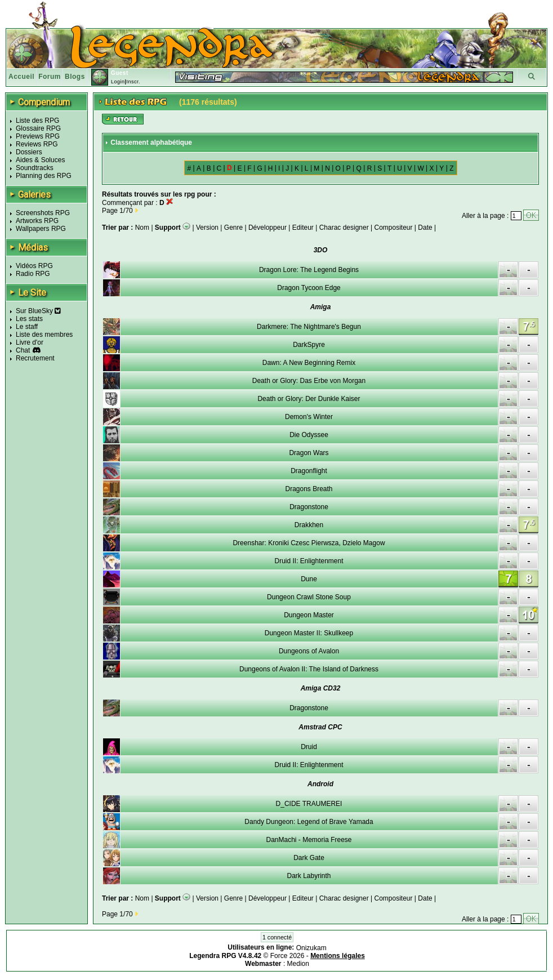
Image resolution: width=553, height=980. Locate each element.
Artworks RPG (37, 221)
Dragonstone (309, 507)
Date (425, 228)
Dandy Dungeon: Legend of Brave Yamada (309, 822)
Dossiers (29, 152)
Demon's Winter (309, 417)
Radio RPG (33, 274)
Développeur (267, 228)
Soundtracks (35, 168)
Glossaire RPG (38, 128)
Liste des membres (44, 335)
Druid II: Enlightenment (309, 561)
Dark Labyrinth (309, 876)
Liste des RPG (37, 121)
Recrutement (35, 358)
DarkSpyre (309, 345)
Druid (309, 747)
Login (118, 82)
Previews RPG (38, 136)
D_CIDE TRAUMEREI (309, 804)
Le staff (27, 327)
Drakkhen (309, 525)
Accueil (21, 77)
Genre (233, 228)
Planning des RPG (44, 176)
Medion (298, 964)
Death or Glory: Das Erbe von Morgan (309, 381)
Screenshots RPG (43, 213)
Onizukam (311, 948)
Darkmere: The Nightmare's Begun (309, 327)
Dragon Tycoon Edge (309, 288)
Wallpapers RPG (41, 229)
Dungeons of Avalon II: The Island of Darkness (309, 669)
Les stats (29, 319)
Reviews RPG (37, 144)
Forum (50, 77)
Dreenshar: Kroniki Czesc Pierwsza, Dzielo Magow (309, 543)
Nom (143, 228)
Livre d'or (30, 342)
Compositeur (393, 228)
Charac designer (344, 228)
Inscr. (133, 82)
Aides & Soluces (40, 160)
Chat (23, 350)
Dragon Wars (309, 453)
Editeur (303, 228)
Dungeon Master (309, 615)
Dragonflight (309, 471)
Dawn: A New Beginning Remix (309, 363)
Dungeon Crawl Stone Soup (309, 597)
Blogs (75, 77)
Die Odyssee (309, 435)
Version (207, 228)
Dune (309, 579)
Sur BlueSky (38, 311)
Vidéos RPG (34, 266)
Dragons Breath (309, 489)
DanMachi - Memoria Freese (309, 840)
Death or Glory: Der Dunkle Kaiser (309, 399)
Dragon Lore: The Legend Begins (309, 270)
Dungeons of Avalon (309, 651)
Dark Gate (309, 858)
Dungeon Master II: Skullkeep (309, 633)
